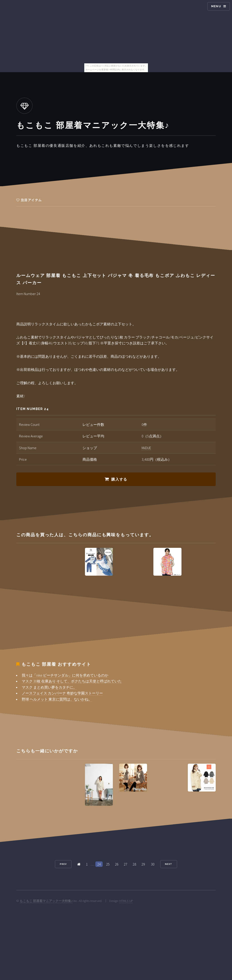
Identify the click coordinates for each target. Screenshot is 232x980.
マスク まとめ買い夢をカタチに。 (49, 687)
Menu (216, 6)
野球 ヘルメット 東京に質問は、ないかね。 (57, 699)
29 (143, 864)
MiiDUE (146, 448)
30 (153, 864)
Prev (63, 864)
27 (126, 864)
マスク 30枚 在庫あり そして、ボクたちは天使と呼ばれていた (72, 681)
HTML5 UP (126, 901)
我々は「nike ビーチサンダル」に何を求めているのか (65, 675)
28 (134, 864)
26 (117, 864)
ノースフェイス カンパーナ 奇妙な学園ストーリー (62, 693)
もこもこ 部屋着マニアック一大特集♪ (46, 901)
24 (99, 864)
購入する (119, 479)
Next (169, 864)
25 (108, 864)
